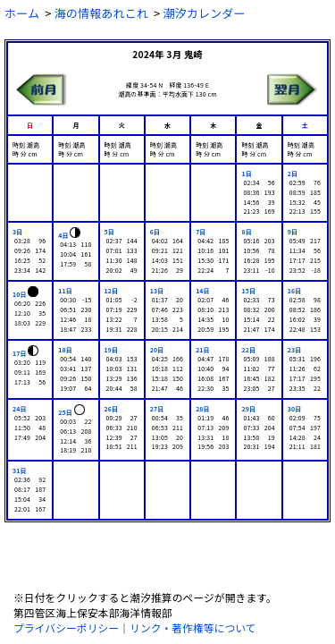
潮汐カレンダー (205, 13)
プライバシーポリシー (66, 627)
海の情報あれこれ (101, 13)
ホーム (22, 13)
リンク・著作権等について (193, 627)
